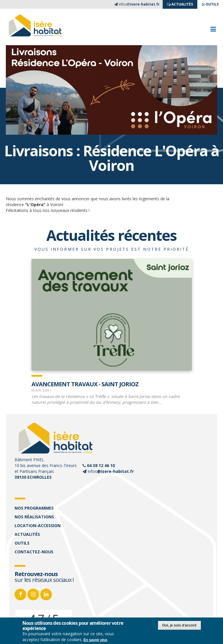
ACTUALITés (180, 4)
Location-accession (38, 525)
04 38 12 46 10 (101, 465)
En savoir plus (96, 640)
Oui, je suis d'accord (179, 625)
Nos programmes (34, 508)
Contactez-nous (34, 552)
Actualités (27, 534)
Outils (22, 543)
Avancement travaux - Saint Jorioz (85, 384)
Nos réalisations (34, 517)
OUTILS (210, 4)
